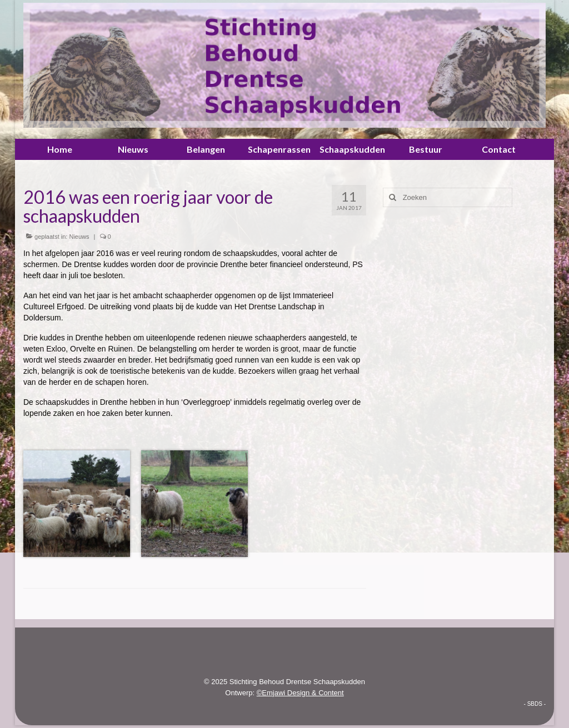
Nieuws (79, 237)
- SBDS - (535, 704)
